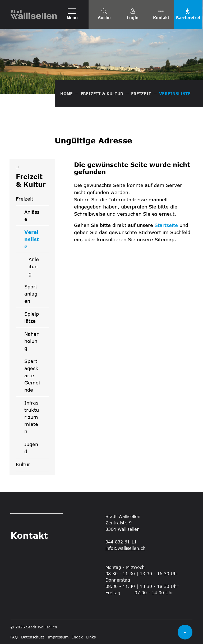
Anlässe (32, 216)
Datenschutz (33, 637)
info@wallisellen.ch (125, 548)
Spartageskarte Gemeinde (32, 375)
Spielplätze (32, 317)
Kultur (23, 464)
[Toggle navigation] (72, 14)
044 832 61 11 (121, 542)
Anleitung (34, 266)
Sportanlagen (31, 294)
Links (91, 637)
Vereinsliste (36, 241)
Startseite (166, 225)
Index (77, 637)
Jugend (31, 448)
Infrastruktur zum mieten (32, 417)
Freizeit (25, 199)
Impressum (58, 637)
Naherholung (31, 341)
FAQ (14, 637)
